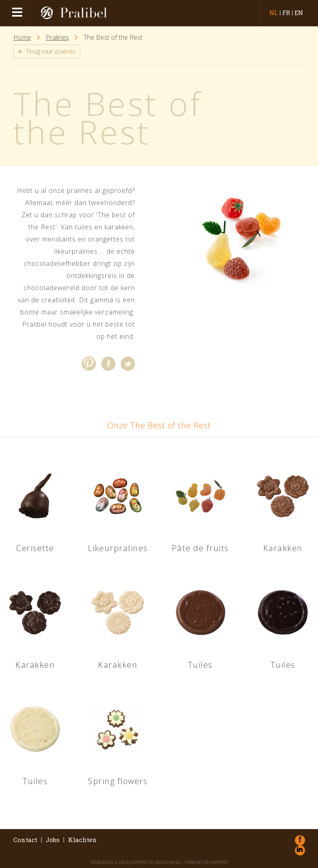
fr (286, 13)
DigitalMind (168, 862)
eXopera (219, 862)
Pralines (57, 37)
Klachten (82, 840)
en (299, 13)
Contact (25, 840)
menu (18, 13)
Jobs (53, 840)
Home (22, 37)
